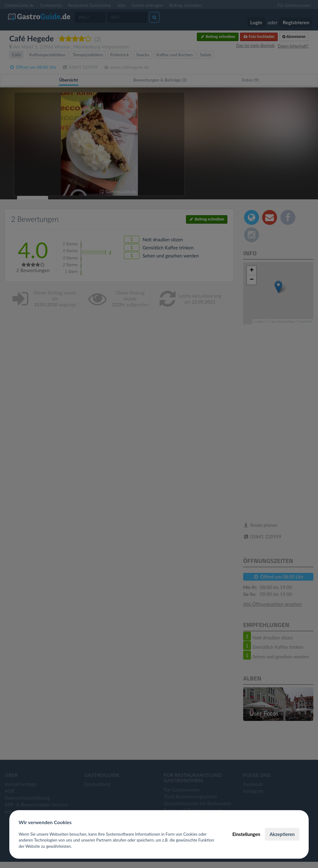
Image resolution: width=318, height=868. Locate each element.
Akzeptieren (282, 834)
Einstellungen (246, 834)
